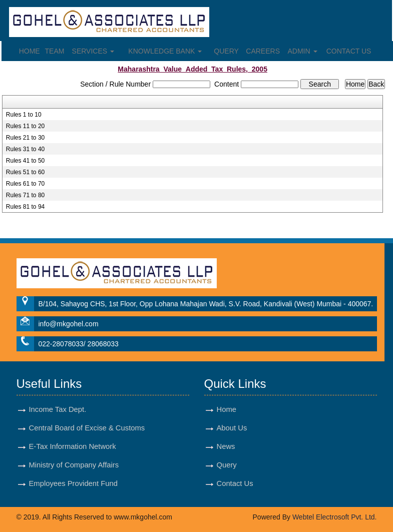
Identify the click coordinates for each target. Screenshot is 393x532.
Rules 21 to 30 (25, 138)
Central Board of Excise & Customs (87, 428)
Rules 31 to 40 (25, 149)
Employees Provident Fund (73, 483)
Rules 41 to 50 (25, 161)
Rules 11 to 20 (25, 126)
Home (30, 51)
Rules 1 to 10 (24, 115)
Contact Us (349, 51)
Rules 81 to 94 (25, 207)
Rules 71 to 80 (25, 195)
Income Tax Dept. (58, 409)
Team (55, 51)
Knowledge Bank (165, 51)
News (226, 446)
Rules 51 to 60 (25, 172)
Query (226, 51)
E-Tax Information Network (73, 446)
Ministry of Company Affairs (74, 465)
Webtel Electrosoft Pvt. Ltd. (335, 517)
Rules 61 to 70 (25, 184)
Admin (303, 51)
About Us (232, 428)
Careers (263, 51)
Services (93, 51)
